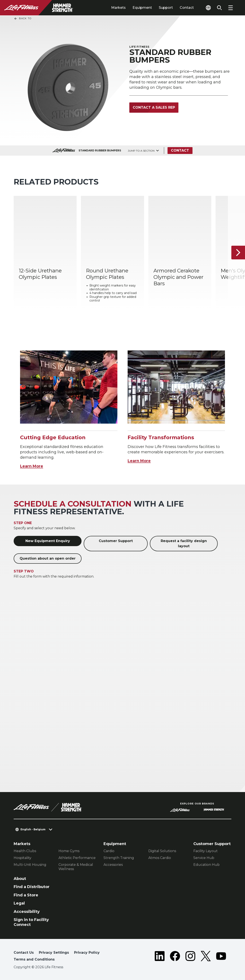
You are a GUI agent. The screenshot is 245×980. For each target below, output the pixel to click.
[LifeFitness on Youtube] (221, 957)
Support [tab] (166, 8)
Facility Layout (206, 851)
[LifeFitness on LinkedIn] (160, 957)
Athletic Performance (77, 858)
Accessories (113, 865)
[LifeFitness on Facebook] (175, 957)
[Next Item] (238, 253)
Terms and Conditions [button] (34, 959)
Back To (23, 19)
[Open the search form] (219, 8)
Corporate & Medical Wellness (76, 867)
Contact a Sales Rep (154, 107)
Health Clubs (25, 851)
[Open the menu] (230, 8)
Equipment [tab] (142, 8)
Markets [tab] (118, 8)
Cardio (109, 851)
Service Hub (204, 858)
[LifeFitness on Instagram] (190, 957)
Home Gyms (69, 851)
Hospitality (23, 858)
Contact (187, 8)
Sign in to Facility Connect (31, 922)
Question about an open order (48, 558)
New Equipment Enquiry (48, 541)
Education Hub (206, 865)
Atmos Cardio (160, 858)
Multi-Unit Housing (30, 865)
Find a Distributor (32, 887)
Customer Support (116, 541)
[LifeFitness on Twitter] (206, 957)
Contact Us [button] (24, 953)
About (20, 879)
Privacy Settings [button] (54, 953)
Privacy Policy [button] (87, 953)
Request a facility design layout (184, 543)
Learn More (32, 466)
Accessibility (27, 912)
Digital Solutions (162, 851)
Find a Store (26, 895)
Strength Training (119, 858)
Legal (19, 903)
